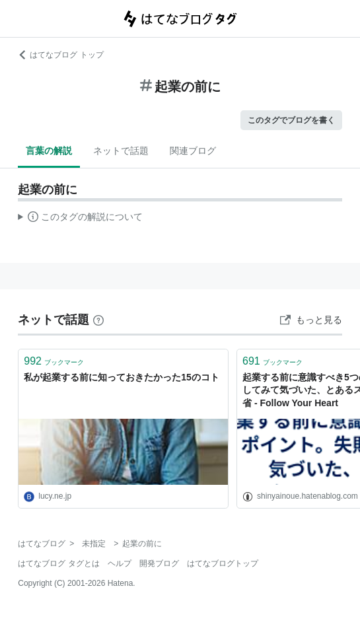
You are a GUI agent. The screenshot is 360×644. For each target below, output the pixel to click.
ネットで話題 (121, 151)
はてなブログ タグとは (58, 563)
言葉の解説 (49, 151)
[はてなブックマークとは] (98, 320)
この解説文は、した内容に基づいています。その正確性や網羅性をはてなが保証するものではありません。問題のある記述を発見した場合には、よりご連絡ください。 (80, 219)
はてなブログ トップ (60, 55)
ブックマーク (54, 361)
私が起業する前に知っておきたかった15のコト (122, 377)
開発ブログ (159, 563)
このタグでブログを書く (291, 120)
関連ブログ (193, 151)
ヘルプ (120, 563)
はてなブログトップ (223, 563)
